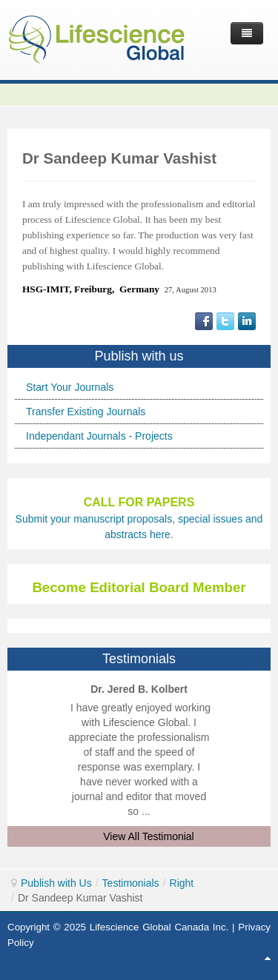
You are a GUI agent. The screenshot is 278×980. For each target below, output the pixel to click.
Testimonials (131, 883)
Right (182, 883)
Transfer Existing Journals (86, 412)
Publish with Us (56, 883)
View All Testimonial (148, 836)
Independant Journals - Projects (99, 436)
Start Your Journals (70, 387)
